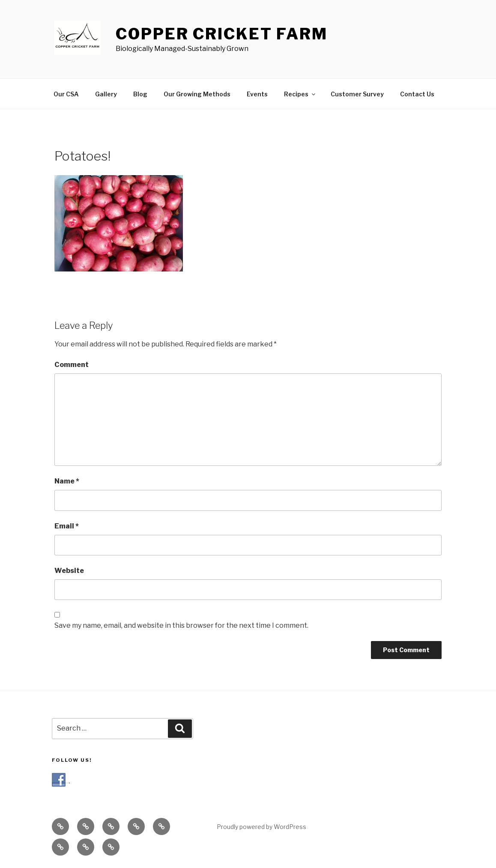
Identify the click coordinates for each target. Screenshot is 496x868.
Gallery (106, 94)
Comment (72, 365)
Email (67, 526)
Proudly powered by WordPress (261, 827)
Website (69, 571)
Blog (140, 94)
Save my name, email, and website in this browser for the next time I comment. (181, 625)
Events (257, 94)
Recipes (300, 94)
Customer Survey (357, 94)
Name (67, 481)
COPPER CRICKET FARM (222, 34)
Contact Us (417, 94)
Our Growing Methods (197, 94)
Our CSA (66, 94)
